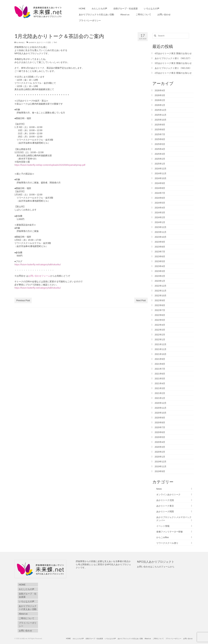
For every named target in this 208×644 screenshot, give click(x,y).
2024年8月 (160, 188)
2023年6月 (160, 256)
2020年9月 (160, 418)
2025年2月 (160, 159)
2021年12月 (161, 344)
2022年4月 (160, 325)
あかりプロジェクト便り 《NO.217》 (174, 58)
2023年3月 (160, 271)
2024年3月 (160, 213)
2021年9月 (160, 359)
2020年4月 (160, 442)
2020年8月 (160, 423)
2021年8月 (160, 364)
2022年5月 (160, 320)
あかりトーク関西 (165, 512)
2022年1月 (160, 339)
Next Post (141, 300)
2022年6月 (160, 315)
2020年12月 (161, 403)
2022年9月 (160, 300)
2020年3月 (160, 447)
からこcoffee (163, 537)
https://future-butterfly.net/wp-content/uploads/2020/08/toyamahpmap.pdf (50, 165)
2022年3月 (160, 330)
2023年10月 (161, 237)
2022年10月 (161, 296)
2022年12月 (161, 286)
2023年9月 (160, 242)
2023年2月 (160, 276)
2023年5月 (160, 261)
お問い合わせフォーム (39, 276)
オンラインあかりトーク (168, 494)
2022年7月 (160, 310)
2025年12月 (161, 110)
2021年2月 (160, 393)
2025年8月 (160, 129)
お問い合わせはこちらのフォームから (156, 567)
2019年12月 (161, 462)
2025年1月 (160, 164)
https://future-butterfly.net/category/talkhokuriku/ (38, 264)
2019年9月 (160, 471)
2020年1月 (160, 457)
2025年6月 (160, 139)
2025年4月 (160, 149)
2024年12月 (161, 169)
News (159, 489)
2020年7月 (160, 427)
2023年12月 (161, 227)
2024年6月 (160, 198)
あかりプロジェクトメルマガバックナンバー (174, 519)
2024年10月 (161, 178)
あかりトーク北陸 (44, 42)
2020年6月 (160, 432)
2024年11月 (161, 173)
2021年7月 (160, 369)
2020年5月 (160, 437)
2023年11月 (161, 232)
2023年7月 (160, 252)
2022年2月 (160, 335)
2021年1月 (160, 398)
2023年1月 (160, 281)
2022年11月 (161, 291)
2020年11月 (161, 408)
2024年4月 (160, 208)
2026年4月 (160, 90)
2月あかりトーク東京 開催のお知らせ (173, 73)
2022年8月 (160, 305)
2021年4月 (160, 383)
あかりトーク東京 (165, 506)
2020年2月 (160, 452)
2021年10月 (161, 354)
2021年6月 (160, 374)
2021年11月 (161, 349)
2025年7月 (160, 134)
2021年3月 (160, 388)
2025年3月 (160, 154)
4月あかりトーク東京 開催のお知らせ (173, 53)
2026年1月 (160, 105)
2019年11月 (161, 466)
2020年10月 (161, 413)
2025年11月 (161, 115)
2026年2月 (160, 100)
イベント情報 (163, 526)
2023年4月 (160, 266)
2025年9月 (160, 125)
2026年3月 (160, 95)
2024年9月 (160, 183)
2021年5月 (160, 379)
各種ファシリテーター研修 (170, 532)
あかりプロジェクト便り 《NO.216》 (173, 68)
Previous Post (23, 300)
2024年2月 (160, 217)
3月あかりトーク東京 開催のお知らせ (173, 63)
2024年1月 (160, 222)
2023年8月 (160, 247)
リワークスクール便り (167, 543)
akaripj (21, 42)
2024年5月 (160, 203)
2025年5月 (160, 144)
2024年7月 (160, 193)
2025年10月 (161, 120)
